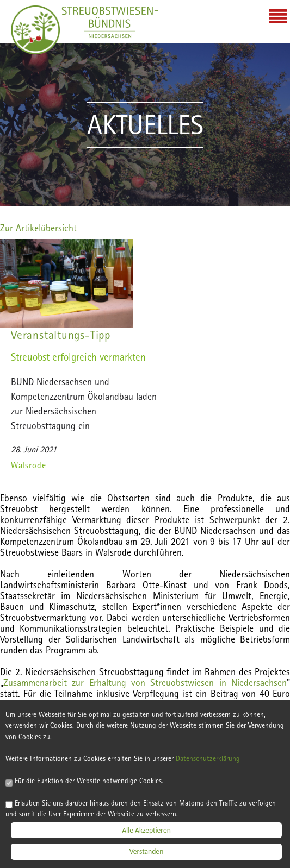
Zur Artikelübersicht (38, 228)
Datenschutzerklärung (208, 759)
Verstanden (147, 853)
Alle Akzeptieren (146, 831)
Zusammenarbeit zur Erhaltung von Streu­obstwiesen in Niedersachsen (145, 683)
